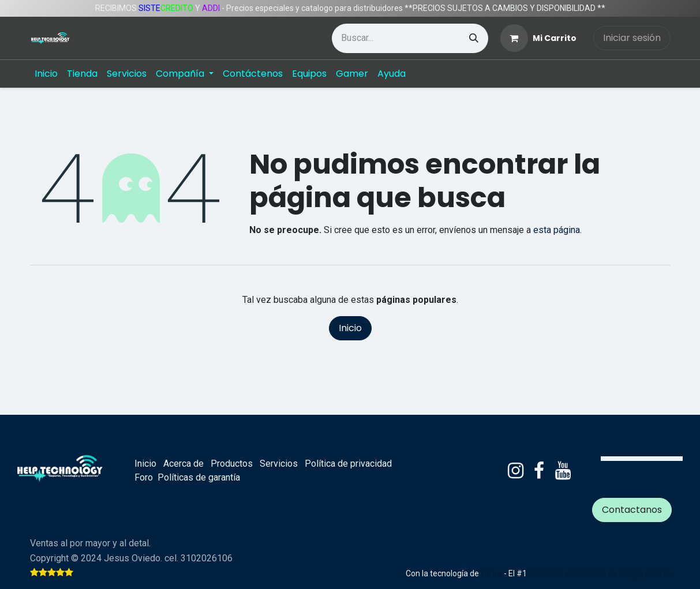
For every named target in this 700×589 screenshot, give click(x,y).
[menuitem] (46, 74)
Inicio (350, 328)
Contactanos (632, 510)
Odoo (492, 573)
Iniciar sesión (632, 38)
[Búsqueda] (474, 38)
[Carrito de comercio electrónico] (538, 38)
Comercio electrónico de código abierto (600, 573)
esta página (557, 230)
